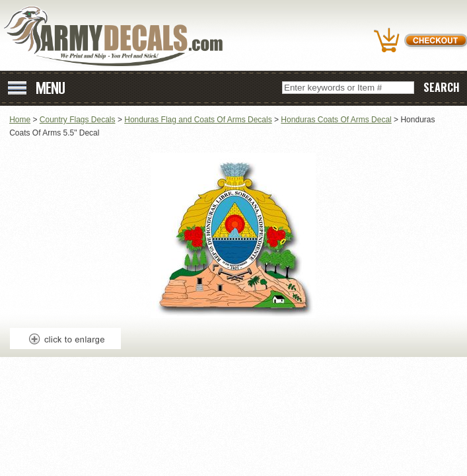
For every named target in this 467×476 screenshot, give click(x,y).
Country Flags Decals (78, 120)
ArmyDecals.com (118, 37)
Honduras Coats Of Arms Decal (336, 120)
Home (20, 120)
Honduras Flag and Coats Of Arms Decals (198, 120)
